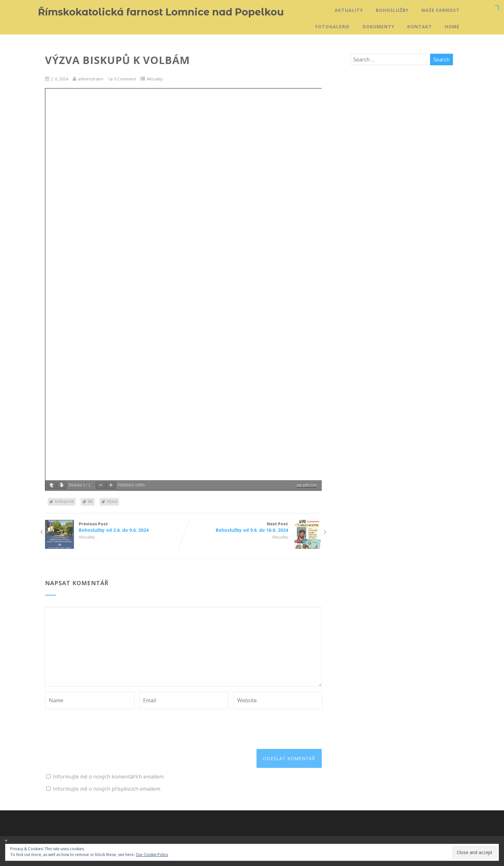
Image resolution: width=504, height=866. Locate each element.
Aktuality (349, 10)
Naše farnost (441, 10)
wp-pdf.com (307, 485)
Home (452, 27)
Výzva (112, 501)
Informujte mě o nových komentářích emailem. (109, 777)
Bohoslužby (392, 10)
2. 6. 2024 (59, 79)
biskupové (64, 501)
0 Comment (125, 79)
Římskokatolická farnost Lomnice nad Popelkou (161, 12)
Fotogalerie (333, 27)
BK (90, 501)
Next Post (253, 527)
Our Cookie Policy (152, 855)
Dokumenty (378, 27)
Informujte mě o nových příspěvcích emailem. (107, 789)
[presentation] (94, 725)
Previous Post (114, 527)
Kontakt (420, 27)
